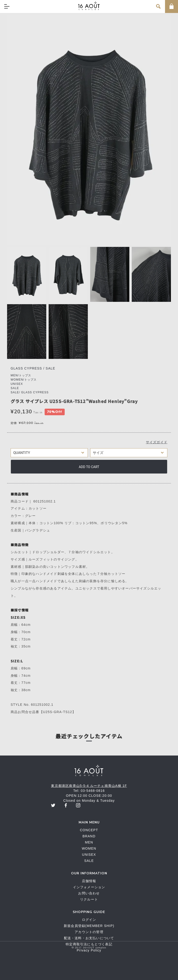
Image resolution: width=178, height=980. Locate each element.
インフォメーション (89, 887)
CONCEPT (89, 830)
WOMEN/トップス (24, 380)
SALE (15, 388)
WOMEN (89, 848)
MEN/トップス (21, 375)
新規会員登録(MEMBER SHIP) (89, 926)
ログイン (89, 920)
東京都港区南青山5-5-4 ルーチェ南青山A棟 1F (89, 786)
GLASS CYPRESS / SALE (33, 368)
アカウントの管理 (89, 932)
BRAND (89, 836)
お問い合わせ (89, 893)
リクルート (89, 899)
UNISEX (17, 384)
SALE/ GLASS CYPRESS (30, 392)
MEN (89, 842)
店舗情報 (89, 881)
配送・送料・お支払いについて (89, 938)
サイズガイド (157, 442)
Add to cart (89, 467)
